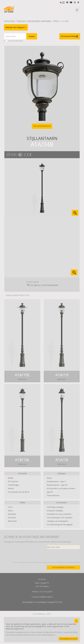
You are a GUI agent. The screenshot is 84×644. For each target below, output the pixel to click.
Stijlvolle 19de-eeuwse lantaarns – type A (38, 21)
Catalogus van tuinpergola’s (57, 521)
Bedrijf (10, 478)
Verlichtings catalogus (55, 507)
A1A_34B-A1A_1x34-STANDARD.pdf (44, 285)
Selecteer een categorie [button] (15, 27)
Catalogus (10, 21)
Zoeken (32, 36)
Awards (11, 488)
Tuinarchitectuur (53, 495)
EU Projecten (13, 481)
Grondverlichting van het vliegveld (60, 525)
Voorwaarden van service (68, 639)
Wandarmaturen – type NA (57, 485)
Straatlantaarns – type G (56, 481)
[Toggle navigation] (77, 10)
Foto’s (10, 507)
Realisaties (12, 514)
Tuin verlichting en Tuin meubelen (60, 518)
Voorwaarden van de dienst (19, 492)
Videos (10, 511)
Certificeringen (13, 485)
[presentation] (63, 555)
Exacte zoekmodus (16, 41)
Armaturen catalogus (55, 511)
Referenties (12, 521)
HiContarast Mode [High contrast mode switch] (70, 36)
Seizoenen (12, 518)
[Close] (76, 621)
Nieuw (49, 478)
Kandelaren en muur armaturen (59, 514)
